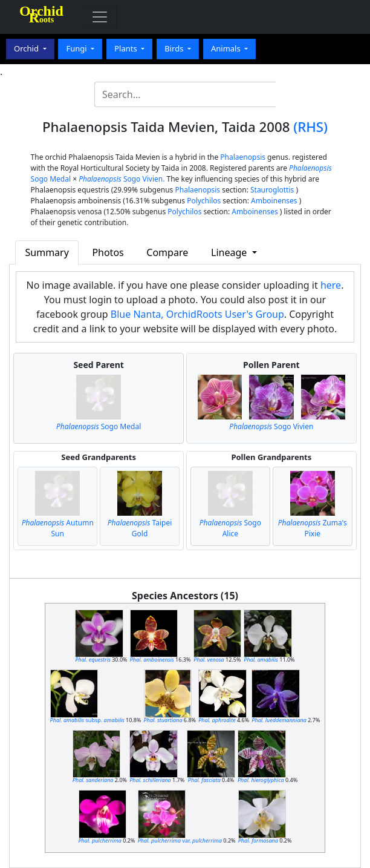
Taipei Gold (140, 528)
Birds (175, 48)
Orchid (27, 48)
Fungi (77, 48)
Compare (167, 252)
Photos (108, 252)
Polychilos (204, 201)
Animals (227, 48)
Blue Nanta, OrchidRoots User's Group (197, 314)
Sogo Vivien (271, 426)
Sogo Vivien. (122, 179)
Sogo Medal (99, 426)
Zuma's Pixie (313, 528)
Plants (127, 48)
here (331, 285)
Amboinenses (274, 201)
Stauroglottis (272, 190)
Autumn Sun (58, 528)
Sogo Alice (230, 528)
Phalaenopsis (243, 157)
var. (180, 840)
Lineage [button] (230, 252)
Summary (47, 252)
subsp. (87, 720)
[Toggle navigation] (100, 17)
